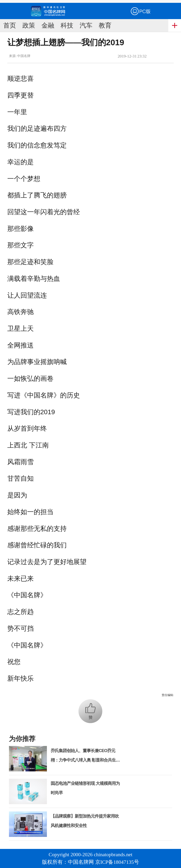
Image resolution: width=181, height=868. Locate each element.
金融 (48, 25)
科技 (67, 25)
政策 (29, 25)
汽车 (86, 25)
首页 (10, 25)
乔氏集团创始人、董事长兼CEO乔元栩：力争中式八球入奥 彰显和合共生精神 (85, 760)
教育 (105, 25)
